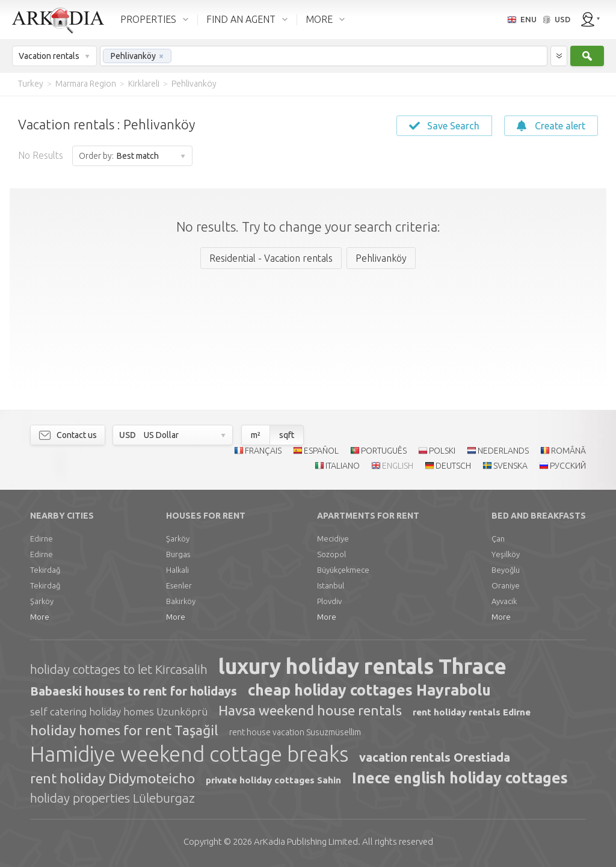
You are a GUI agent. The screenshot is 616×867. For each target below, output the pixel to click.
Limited (306, 841)
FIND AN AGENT (241, 19)
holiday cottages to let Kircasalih (119, 669)
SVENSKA (510, 466)
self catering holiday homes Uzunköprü (119, 711)
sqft (287, 435)
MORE (319, 19)
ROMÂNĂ (568, 451)
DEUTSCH (453, 466)
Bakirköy (181, 601)
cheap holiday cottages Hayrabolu (369, 690)
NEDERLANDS (503, 451)
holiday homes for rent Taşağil (124, 730)
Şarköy (42, 601)
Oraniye (506, 585)
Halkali (177, 570)
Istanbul (331, 585)
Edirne (42, 538)
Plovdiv (329, 601)
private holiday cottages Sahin (273, 780)
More (40, 617)
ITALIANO (343, 466)
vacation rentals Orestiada (435, 757)
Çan (498, 538)
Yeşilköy (506, 554)
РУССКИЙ (568, 466)
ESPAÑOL (321, 451)
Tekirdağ (45, 570)
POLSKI (442, 451)
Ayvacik (504, 601)
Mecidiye (333, 538)
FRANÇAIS (263, 451)
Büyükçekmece (343, 570)
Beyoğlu (506, 570)
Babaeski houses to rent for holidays (134, 691)
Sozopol (331, 554)
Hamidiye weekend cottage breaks (189, 754)
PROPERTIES (148, 19)
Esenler (179, 585)
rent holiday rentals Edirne (472, 712)
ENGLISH (398, 466)
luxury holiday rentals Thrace (362, 666)
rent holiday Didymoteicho (112, 778)
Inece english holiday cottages (460, 778)
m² (256, 435)
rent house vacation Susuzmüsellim (295, 732)
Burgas (178, 554)
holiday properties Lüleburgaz (112, 798)
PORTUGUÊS (384, 451)
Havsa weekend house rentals (310, 710)
